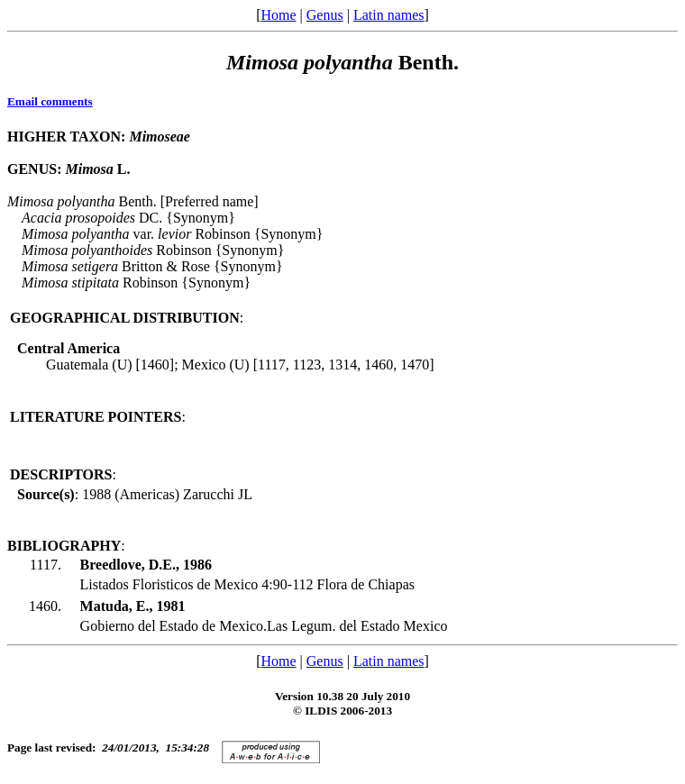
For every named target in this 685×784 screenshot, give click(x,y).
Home (278, 15)
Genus (325, 15)
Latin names (389, 15)
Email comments (50, 101)
